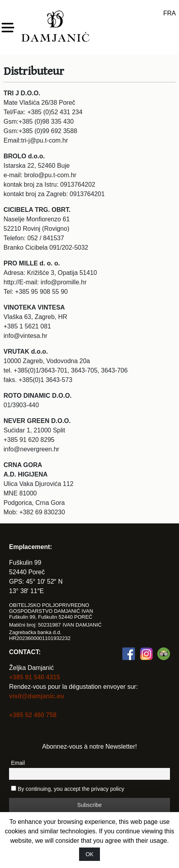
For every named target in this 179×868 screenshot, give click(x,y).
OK (89, 854)
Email (18, 763)
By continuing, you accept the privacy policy (68, 789)
